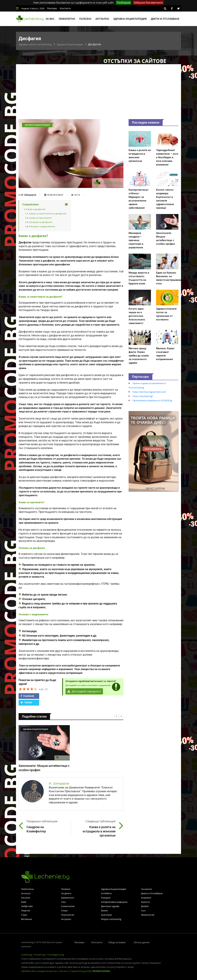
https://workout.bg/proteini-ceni (149, 392)
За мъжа (26, 893)
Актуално (102, 19)
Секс (64, 902)
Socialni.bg (40, 955)
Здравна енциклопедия (130, 19)
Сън (143, 910)
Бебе (24, 902)
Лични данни (142, 942)
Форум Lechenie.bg (111, 919)
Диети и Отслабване (152, 893)
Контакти (65, 8)
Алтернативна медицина (114, 902)
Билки (104, 910)
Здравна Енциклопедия (70, 44)
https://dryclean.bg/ (143, 396)
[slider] (28, 689)
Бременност (68, 898)
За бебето (106, 893)
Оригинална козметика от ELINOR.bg (152, 400)
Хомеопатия (68, 906)
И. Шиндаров (29, 195)
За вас (50, 19)
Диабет (145, 906)
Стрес (24, 915)
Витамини (27, 919)
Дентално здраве (110, 906)
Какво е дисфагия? (36, 209)
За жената (147, 889)
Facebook (27, 696)
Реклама (52, 8)
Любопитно (67, 19)
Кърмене (146, 898)
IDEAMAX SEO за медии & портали (39, 971)
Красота (145, 902)
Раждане (106, 898)
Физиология (148, 915)
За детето (66, 893)
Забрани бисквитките (148, 3)
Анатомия (106, 915)
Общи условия (117, 942)
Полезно (85, 19)
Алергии (26, 910)
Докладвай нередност (84, 691)
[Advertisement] (98, 93)
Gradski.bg (27, 955)
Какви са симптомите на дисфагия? (48, 214)
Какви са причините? (40, 218)
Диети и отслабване (165, 19)
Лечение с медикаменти (42, 226)
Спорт (64, 910)
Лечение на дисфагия (40, 222)
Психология (68, 915)
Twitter (26, 702)
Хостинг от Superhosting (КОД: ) (85, 971)
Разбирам (124, 3)
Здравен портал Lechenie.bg (35, 44)
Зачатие (26, 898)
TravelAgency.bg (56, 955)
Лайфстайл (27, 906)
